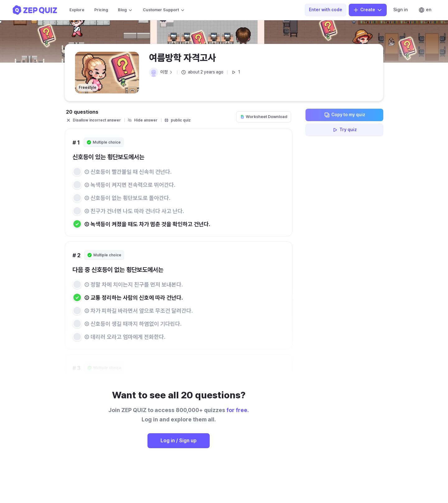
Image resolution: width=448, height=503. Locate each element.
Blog (125, 10)
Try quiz (344, 130)
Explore (77, 10)
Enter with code (326, 10)
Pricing (101, 10)
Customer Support (164, 10)
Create (368, 10)
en (425, 10)
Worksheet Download (264, 117)
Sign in (401, 10)
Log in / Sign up (179, 441)
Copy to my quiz (345, 115)
